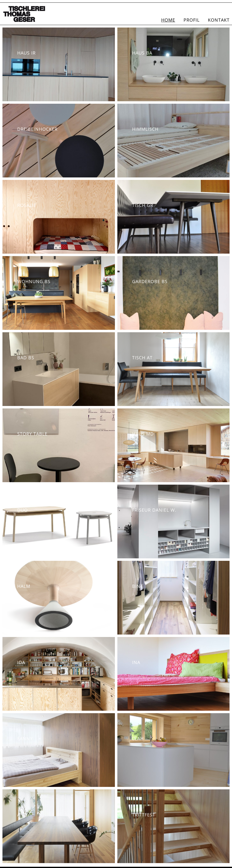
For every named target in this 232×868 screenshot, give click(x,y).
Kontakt (219, 20)
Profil (192, 20)
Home (168, 20)
